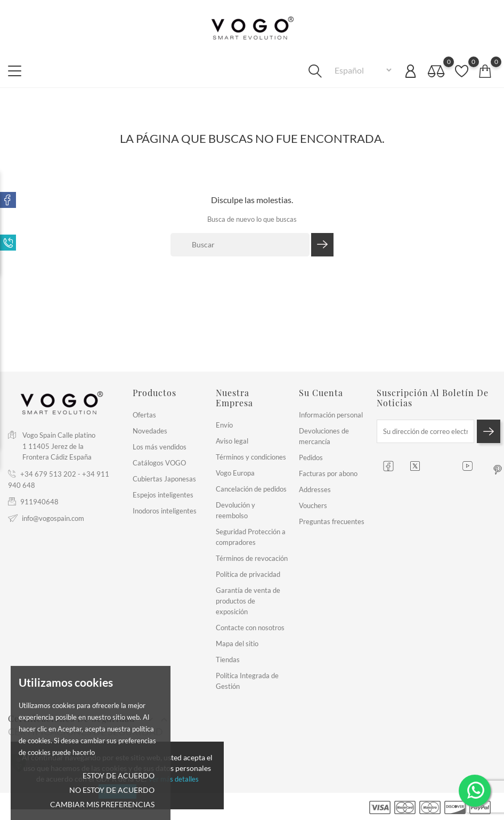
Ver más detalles (173, 779)
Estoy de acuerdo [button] (119, 775)
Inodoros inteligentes (165, 511)
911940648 (39, 502)
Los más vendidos (160, 447)
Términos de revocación (252, 558)
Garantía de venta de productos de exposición (248, 601)
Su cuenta (321, 393)
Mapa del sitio (237, 644)
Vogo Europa (235, 473)
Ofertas (144, 415)
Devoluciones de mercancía (324, 436)
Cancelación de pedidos (251, 489)
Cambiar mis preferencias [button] (102, 804)
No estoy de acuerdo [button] (112, 790)
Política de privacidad (248, 574)
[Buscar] (240, 245)
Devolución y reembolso (235, 510)
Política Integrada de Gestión (247, 681)
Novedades (150, 431)
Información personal (331, 415)
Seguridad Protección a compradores (251, 537)
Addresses (315, 489)
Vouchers (313, 505)
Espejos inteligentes (163, 495)
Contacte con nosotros (250, 628)
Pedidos (311, 457)
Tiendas (228, 660)
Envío (224, 425)
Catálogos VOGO (159, 463)
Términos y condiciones (251, 457)
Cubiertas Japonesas (164, 479)
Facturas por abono (328, 473)
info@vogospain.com (53, 518)
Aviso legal (232, 441)
